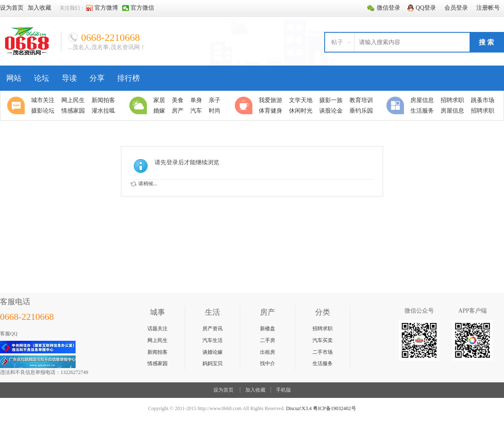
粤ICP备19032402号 (335, 408)
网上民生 (157, 340)
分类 (396, 105)
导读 (69, 78)
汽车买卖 (323, 340)
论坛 (42, 78)
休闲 (245, 105)
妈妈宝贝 (213, 363)
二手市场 (323, 352)
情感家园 (157, 363)
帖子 (337, 42)
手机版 (283, 390)
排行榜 (129, 78)
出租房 (268, 352)
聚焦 (17, 105)
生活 (139, 105)
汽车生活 (213, 340)
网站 (14, 78)
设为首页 (223, 390)
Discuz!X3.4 (299, 408)
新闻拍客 (157, 352)
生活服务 (323, 363)
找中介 (268, 363)
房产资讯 (213, 329)
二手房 (268, 340)
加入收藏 (255, 390)
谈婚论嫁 (213, 352)
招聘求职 (323, 329)
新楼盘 (268, 329)
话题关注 (157, 329)
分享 (97, 78)
